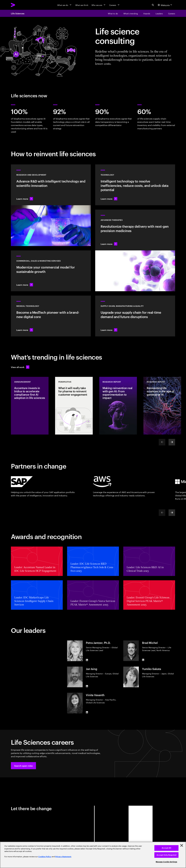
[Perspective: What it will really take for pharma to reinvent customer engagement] (74, 406)
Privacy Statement (63, 857)
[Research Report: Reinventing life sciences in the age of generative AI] (162, 406)
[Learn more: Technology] (135, 185)
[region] (93, 855)
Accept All (166, 848)
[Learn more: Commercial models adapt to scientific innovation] (51, 271)
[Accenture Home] (19, 5)
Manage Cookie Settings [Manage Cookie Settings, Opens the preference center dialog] (166, 862)
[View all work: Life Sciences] (20, 367)
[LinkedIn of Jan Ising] (87, 686)
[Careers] (115, 5)
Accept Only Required (166, 855)
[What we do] (65, 5)
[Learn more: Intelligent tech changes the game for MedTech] (51, 316)
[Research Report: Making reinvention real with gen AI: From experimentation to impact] (118, 406)
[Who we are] (99, 5)
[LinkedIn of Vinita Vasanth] (87, 712)
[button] (23, 766)
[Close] (182, 845)
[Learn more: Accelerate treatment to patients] (135, 316)
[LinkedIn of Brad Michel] (143, 660)
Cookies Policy (45, 857)
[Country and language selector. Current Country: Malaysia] (165, 5)
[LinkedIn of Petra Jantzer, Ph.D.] (87, 660)
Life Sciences (18, 13)
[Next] (172, 442)
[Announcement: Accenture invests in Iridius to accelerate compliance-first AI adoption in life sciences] (30, 406)
